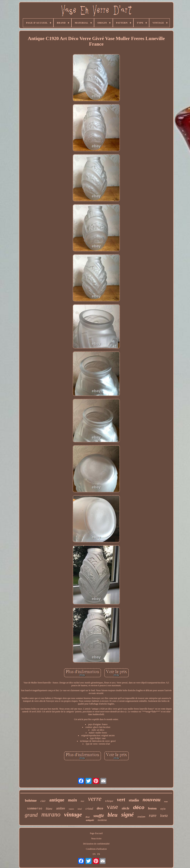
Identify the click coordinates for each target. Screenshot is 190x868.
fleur (88, 817)
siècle (126, 808)
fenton (152, 808)
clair (43, 801)
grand (31, 815)
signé (127, 815)
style (163, 809)
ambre (61, 808)
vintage (73, 814)
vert (121, 800)
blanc (49, 809)
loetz (164, 815)
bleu (113, 815)
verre (95, 799)
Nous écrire (96, 839)
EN (94, 854)
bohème (31, 800)
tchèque (109, 801)
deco (100, 808)
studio (134, 800)
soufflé (99, 816)
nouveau (152, 800)
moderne (102, 820)
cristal (89, 809)
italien (141, 817)
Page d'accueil (96, 833)
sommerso (35, 809)
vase (112, 807)
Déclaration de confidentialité (96, 844)
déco (139, 807)
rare (153, 815)
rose (166, 801)
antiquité (90, 820)
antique (57, 800)
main (72, 800)
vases (71, 809)
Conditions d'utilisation (96, 849)
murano (51, 814)
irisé (80, 809)
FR (99, 854)
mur (82, 801)
